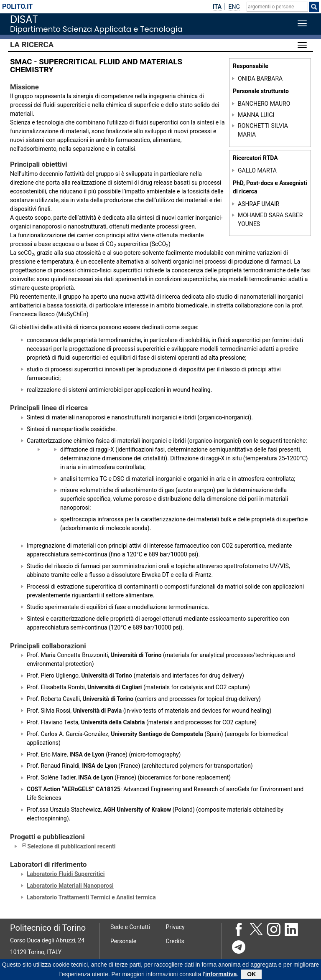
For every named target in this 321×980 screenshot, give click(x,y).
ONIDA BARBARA (260, 79)
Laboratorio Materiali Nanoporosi (70, 886)
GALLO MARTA (257, 170)
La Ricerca (32, 45)
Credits (175, 941)
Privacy (175, 927)
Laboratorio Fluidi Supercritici (66, 874)
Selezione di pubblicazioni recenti (68, 846)
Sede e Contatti (130, 927)
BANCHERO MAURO (264, 104)
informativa (221, 975)
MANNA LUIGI (256, 115)
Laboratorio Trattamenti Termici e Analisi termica (91, 897)
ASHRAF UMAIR (259, 204)
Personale (123, 941)
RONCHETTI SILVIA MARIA (263, 130)
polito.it (17, 6)
